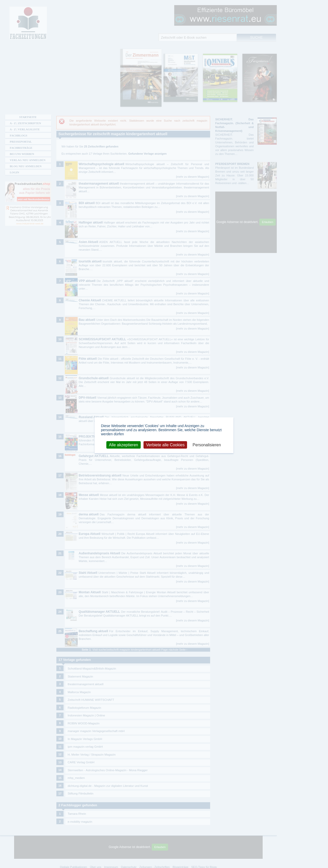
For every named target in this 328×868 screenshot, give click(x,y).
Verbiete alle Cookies (165, 445)
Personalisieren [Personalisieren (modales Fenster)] (207, 445)
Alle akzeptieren (124, 445)
